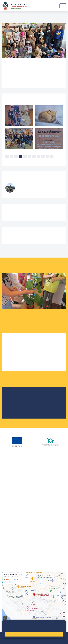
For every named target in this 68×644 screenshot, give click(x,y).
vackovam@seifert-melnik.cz (14, 507)
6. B (50, 345)
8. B (54, 355)
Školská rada (13, 397)
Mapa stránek (13, 638)
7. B (54, 350)
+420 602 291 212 (10, 522)
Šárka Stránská (29, 185)
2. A (14, 350)
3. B (22, 355)
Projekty (11, 401)
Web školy (62, 635)
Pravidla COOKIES (21, 641)
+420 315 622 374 (10, 519)
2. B (22, 350)
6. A (46, 345)
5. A (14, 364)
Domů (4, 17)
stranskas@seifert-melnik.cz (29, 188)
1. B (22, 345)
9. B (54, 359)
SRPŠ (10, 409)
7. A (46, 350)
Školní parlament (15, 405)
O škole (11, 394)
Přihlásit (24, 638)
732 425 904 (23, 191)
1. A (14, 345)
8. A (46, 355)
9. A (46, 359)
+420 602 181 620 (10, 504)
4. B (22, 359)
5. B (26, 17)
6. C (54, 345)
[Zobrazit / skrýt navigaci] (63, 6)
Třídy (19, 17)
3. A (14, 355)
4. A (14, 359)
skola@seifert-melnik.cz (12, 527)
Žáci (11, 17)
